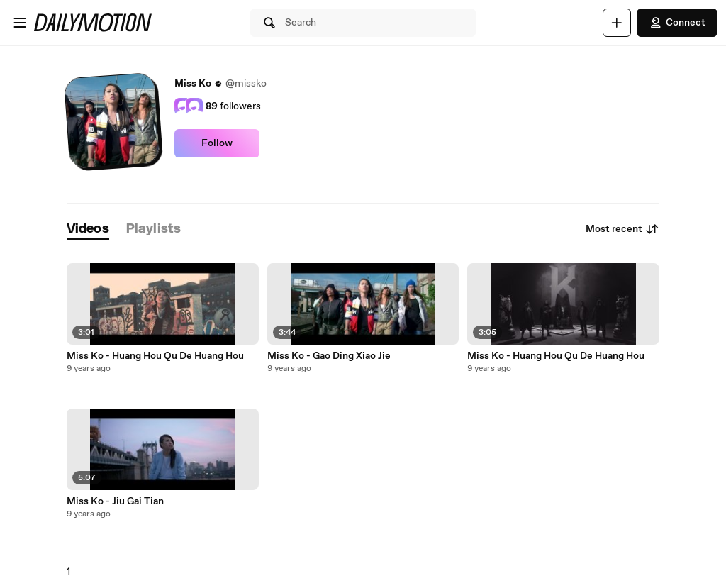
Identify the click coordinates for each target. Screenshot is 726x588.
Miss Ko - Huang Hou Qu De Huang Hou (155, 356)
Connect (677, 23)
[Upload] (617, 23)
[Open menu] (20, 23)
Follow (217, 143)
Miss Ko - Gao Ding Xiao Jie (329, 356)
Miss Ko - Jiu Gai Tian (115, 501)
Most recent (622, 229)
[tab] (88, 229)
